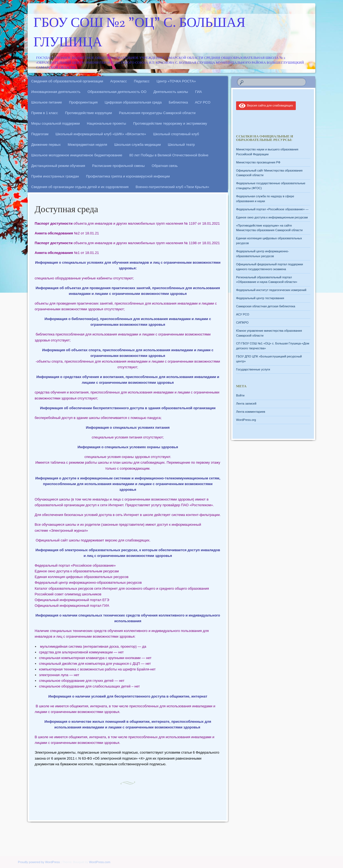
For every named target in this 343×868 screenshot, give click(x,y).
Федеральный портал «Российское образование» (75, 565)
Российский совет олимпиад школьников (68, 594)
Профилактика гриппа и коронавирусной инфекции (128, 176)
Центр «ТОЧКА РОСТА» (176, 81)
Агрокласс (119, 81)
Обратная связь (165, 166)
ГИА (199, 92)
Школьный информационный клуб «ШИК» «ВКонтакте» (101, 134)
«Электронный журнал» (69, 530)
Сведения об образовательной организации (67, 81)
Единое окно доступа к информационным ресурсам (272, 217)
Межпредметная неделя (87, 145)
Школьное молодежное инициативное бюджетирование (77, 155)
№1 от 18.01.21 (67, 253)
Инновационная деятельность (56, 92)
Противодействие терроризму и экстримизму (170, 123)
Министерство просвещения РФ (258, 162)
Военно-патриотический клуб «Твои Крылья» (172, 187)
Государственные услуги (253, 369)
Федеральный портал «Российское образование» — (272, 209)
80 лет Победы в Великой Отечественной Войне (169, 155)
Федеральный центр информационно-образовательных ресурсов (88, 583)
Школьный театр (181, 145)
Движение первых (46, 145)
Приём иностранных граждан (55, 176)
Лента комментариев (251, 412)
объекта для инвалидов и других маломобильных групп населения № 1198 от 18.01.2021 (127, 243)
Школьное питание (47, 102)
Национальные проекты (107, 123)
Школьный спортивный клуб (176, 134)
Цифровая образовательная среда (133, 102)
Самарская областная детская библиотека (266, 306)
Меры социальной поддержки (55, 123)
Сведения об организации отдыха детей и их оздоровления (80, 187)
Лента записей (246, 404)
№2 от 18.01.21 (67, 233)
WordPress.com (100, 862)
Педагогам (40, 134)
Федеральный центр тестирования (260, 298)
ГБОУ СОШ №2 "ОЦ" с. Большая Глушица (140, 33)
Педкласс (142, 81)
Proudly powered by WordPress (39, 862)
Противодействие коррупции (89, 113)
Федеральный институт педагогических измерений (271, 290)
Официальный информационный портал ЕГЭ (72, 600)
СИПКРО (242, 322)
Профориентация (83, 102)
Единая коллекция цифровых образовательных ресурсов (82, 577)
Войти (240, 395)
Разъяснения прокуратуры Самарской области (157, 113)
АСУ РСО (203, 102)
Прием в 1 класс (45, 113)
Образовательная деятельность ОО (117, 92)
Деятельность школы (171, 92)
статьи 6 (188, 752)
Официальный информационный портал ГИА (72, 606)
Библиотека (178, 102)
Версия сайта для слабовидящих (266, 105)
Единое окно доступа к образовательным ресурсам (77, 571)
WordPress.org (246, 420)
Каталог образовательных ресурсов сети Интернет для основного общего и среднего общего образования (122, 588)
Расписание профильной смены (119, 166)
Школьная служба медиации (138, 145)
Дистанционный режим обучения (58, 166)
